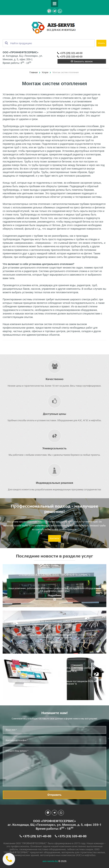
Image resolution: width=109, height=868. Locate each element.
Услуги (45, 72)
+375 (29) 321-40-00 (70, 53)
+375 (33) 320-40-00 (70, 57)
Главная (34, 72)
